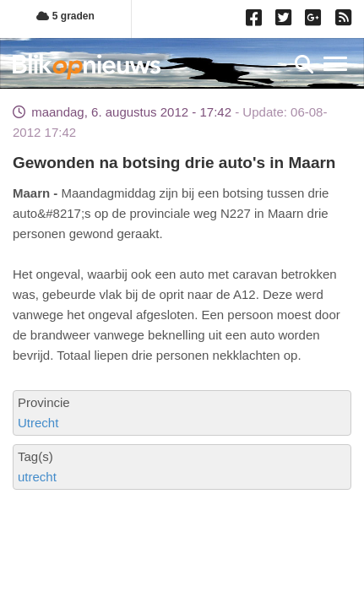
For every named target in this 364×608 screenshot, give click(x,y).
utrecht (37, 477)
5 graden (65, 16)
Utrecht (38, 423)
